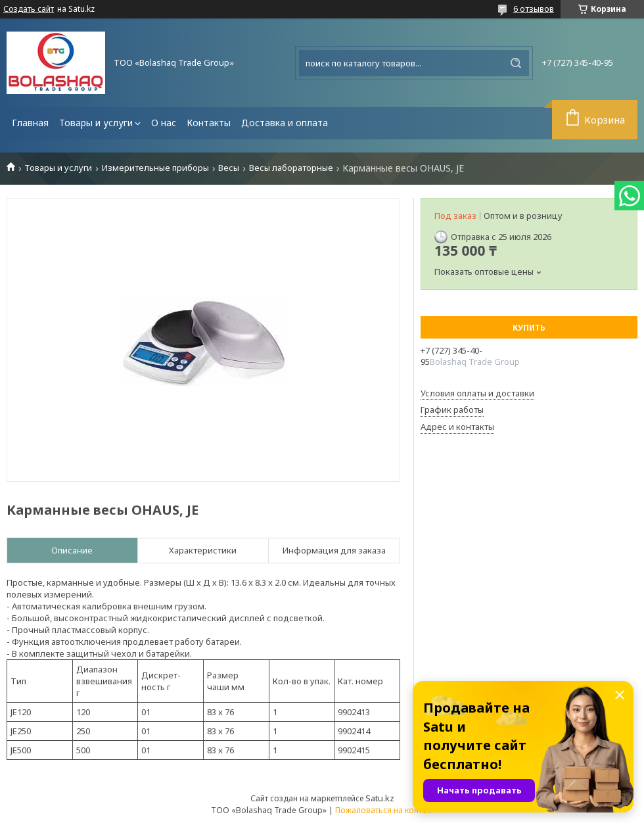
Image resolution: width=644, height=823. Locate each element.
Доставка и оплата (285, 123)
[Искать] (516, 63)
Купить (529, 328)
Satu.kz (380, 798)
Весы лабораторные (291, 168)
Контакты (209, 123)
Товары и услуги (96, 123)
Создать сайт (29, 9)
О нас (164, 123)
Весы (229, 168)
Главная (30, 123)
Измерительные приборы (155, 168)
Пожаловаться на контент (384, 810)
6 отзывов (534, 9)
